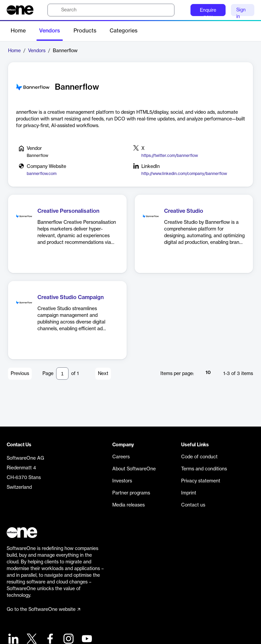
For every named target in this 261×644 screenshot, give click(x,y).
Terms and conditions (204, 469)
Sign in (241, 12)
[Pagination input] (62, 374)
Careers (121, 457)
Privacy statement (201, 481)
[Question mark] (181, 10)
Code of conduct (199, 457)
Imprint (189, 493)
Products (85, 31)
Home (18, 31)
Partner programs (131, 493)
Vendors (50, 31)
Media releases (128, 505)
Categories (123, 31)
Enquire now (208, 12)
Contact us (193, 505)
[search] (111, 10)
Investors (122, 481)
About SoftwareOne (134, 469)
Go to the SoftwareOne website (43, 610)
